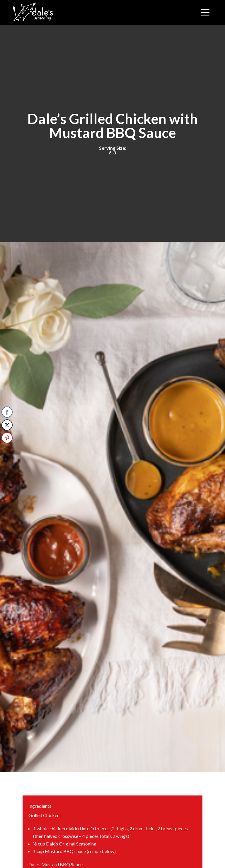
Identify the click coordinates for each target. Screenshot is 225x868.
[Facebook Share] (7, 412)
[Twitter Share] (7, 425)
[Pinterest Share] (7, 438)
